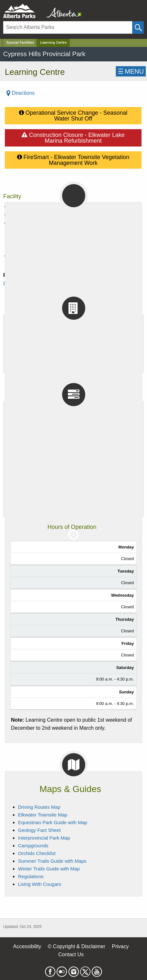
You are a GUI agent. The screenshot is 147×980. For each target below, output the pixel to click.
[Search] (68, 27)
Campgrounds (33, 846)
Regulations (31, 876)
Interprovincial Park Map (44, 838)
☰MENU (131, 71)
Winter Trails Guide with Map (49, 869)
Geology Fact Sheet (39, 830)
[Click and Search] (138, 27)
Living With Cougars (40, 884)
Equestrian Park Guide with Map (53, 822)
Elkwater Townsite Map (43, 815)
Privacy (120, 946)
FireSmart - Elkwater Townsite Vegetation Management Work (73, 159)
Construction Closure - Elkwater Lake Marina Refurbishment (73, 137)
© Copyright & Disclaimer (76, 946)
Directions (21, 93)
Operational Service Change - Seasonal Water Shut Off (73, 114)
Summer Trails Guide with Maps (52, 861)
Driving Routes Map (39, 807)
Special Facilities (20, 43)
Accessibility (27, 946)
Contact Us (71, 954)
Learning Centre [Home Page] (53, 43)
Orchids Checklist (37, 853)
